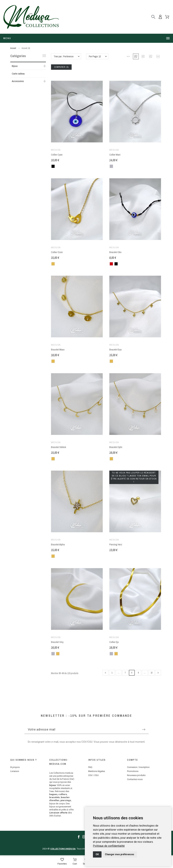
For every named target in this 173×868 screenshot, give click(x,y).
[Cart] (75, 862)
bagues (53, 794)
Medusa (56, 150)
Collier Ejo (114, 642)
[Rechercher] (153, 17)
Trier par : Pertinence (64, 56)
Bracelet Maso (58, 350)
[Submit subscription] (144, 730)
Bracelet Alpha (58, 545)
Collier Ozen (57, 252)
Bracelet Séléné (59, 447)
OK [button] (97, 854)
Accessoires (18, 81)
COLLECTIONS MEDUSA (63, 849)
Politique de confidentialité (109, 846)
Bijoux (15, 66)
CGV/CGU (87, 742)
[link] (109, 846)
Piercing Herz (116, 545)
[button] (128, 56)
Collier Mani (115, 155)
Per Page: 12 (95, 56)
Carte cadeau (18, 74)
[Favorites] (62, 862)
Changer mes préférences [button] (120, 854)
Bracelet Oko (115, 252)
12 (152, 673)
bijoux (53, 785)
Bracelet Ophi (116, 447)
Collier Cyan (57, 155)
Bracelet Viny (57, 642)
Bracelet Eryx (115, 350)
